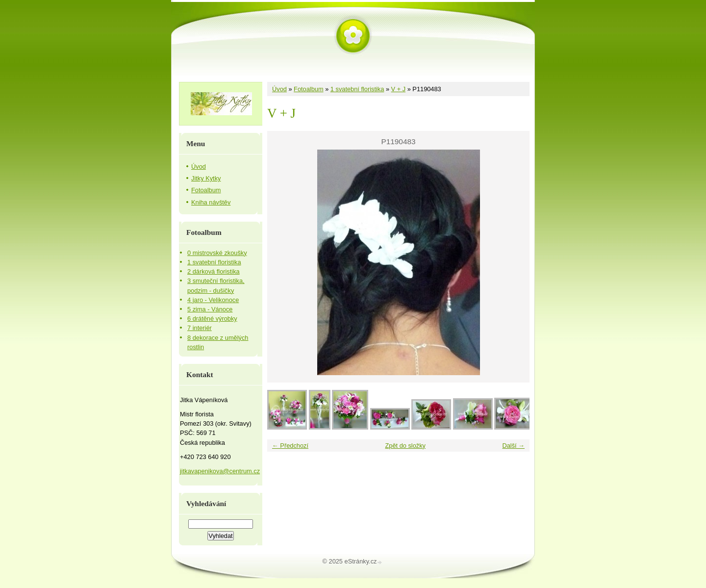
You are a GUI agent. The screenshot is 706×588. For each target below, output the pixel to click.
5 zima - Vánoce (210, 309)
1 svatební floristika (357, 89)
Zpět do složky (405, 446)
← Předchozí (290, 446)
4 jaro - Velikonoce (213, 300)
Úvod (279, 89)
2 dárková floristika (214, 271)
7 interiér (200, 328)
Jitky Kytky (206, 178)
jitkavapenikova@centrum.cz (220, 471)
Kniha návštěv (211, 202)
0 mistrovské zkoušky (217, 253)
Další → (513, 446)
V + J (399, 89)
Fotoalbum (308, 89)
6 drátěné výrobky (212, 319)
